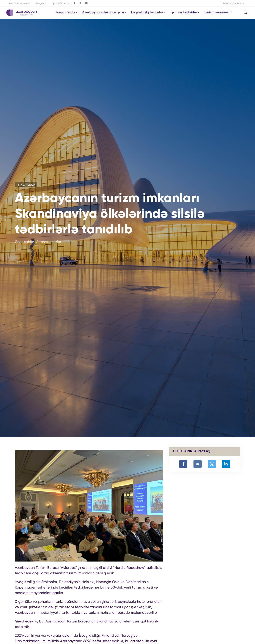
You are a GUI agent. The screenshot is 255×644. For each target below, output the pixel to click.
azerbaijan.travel (19, 3)
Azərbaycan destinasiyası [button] (103, 12)
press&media (62, 3)
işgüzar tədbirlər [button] (184, 12)
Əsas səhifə (25, 242)
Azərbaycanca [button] (233, 3)
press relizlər (51, 242)
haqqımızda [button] (66, 12)
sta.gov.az (41, 3)
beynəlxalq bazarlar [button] (148, 12)
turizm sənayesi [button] (217, 12)
